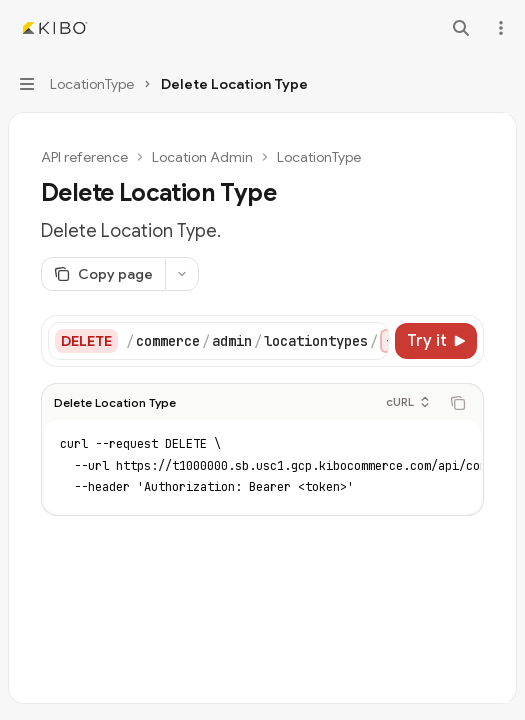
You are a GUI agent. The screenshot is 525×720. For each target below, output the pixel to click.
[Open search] (461, 28)
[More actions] (499, 28)
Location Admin (202, 157)
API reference (84, 157)
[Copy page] (103, 274)
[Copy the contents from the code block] (458, 399)
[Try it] (436, 341)
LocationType (319, 157)
